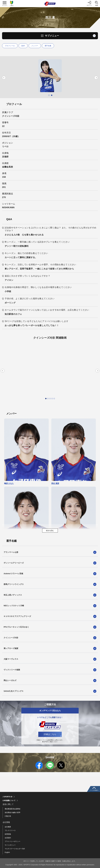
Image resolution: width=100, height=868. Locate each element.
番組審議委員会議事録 (12, 809)
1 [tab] (49, 95)
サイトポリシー (10, 845)
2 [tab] (52, 95)
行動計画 (8, 816)
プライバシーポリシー (12, 841)
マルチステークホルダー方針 (15, 849)
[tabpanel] (50, 76)
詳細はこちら (50, 734)
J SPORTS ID (7, 797)
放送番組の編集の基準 (12, 812)
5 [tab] (54, 399)
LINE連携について (9, 801)
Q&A (23, 46)
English (7, 852)
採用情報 (8, 834)
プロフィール (10, 46)
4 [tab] (52, 399)
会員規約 (8, 838)
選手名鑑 (48, 46)
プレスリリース (10, 830)
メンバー (35, 46)
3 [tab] (50, 399)
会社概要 (8, 827)
